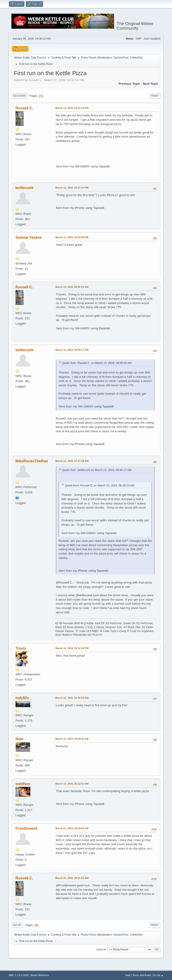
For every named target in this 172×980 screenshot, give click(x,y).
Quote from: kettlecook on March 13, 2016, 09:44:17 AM (97, 470)
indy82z (22, 698)
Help (128, 975)
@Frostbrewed (66, 885)
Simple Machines (39, 975)
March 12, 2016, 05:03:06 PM (72, 237)
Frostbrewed (26, 828)
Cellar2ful (136, 58)
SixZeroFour (121, 58)
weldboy (23, 784)
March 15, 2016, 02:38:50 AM (72, 698)
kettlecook (25, 188)
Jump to (101, 949)
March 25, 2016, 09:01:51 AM (72, 878)
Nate (20, 739)
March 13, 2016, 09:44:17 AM (72, 350)
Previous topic (129, 84)
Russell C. (24, 108)
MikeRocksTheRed (32, 461)
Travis (21, 648)
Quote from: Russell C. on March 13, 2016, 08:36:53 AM (97, 363)
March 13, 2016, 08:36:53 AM (72, 287)
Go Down (19, 96)
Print (155, 96)
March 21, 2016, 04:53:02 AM (72, 828)
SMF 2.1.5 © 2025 (19, 975)
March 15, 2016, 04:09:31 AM (72, 739)
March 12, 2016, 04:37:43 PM (72, 188)
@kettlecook (84, 595)
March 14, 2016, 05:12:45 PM (72, 648)
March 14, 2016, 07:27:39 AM (72, 461)
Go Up (17, 925)
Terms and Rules (142, 975)
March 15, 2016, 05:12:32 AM (72, 784)
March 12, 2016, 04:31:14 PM (72, 108)
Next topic (150, 84)
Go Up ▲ (158, 975)
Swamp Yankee (29, 237)
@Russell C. (64, 582)
